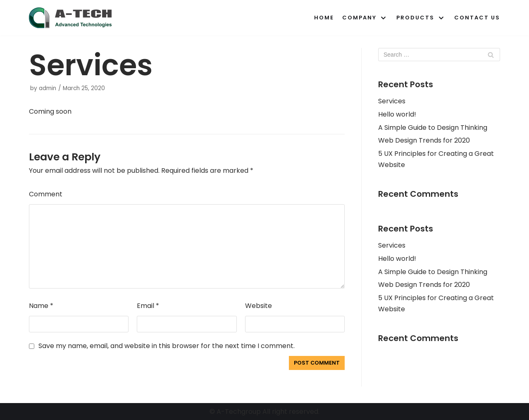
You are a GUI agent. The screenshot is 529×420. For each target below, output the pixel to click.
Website (259, 306)
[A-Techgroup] (70, 18)
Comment (46, 194)
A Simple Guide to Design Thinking (433, 128)
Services (392, 101)
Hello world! (397, 114)
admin (48, 88)
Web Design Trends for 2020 (424, 140)
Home (324, 18)
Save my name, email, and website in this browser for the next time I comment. (167, 346)
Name (41, 306)
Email (148, 306)
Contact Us (477, 18)
